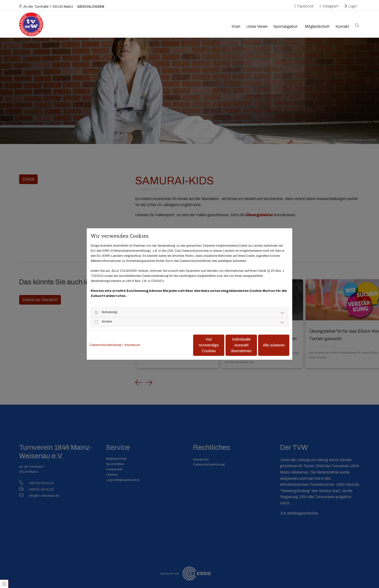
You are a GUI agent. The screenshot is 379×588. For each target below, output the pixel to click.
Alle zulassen (267, 345)
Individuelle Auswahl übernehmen (221, 345)
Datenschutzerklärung (106, 345)
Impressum (132, 345)
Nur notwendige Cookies (175, 345)
